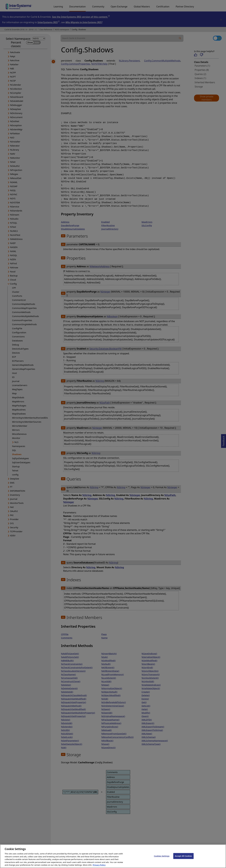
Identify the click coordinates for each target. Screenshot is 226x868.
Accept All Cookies (183, 859)
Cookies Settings (162, 859)
